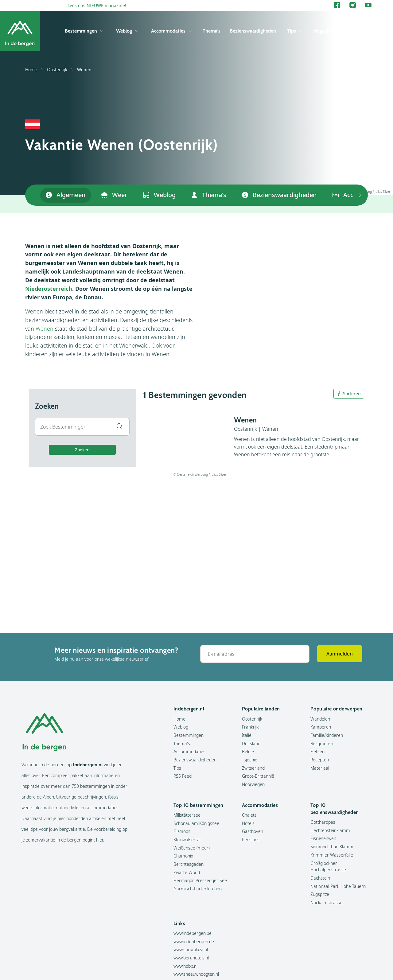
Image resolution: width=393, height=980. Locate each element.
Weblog (127, 31)
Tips (295, 31)
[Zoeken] (367, 31)
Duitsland (251, 743)
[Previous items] (360, 195)
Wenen (45, 329)
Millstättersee (187, 815)
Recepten (320, 760)
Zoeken (82, 450)
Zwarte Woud (187, 872)
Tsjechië (250, 760)
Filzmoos (182, 831)
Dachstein (320, 878)
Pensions (251, 840)
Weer (114, 195)
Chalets (249, 815)
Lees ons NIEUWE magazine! (97, 5)
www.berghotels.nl (191, 958)
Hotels (248, 823)
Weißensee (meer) (192, 848)
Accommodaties (171, 31)
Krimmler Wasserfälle (332, 855)
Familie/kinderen (327, 735)
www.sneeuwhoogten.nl (196, 974)
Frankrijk (250, 727)
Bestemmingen (84, 31)
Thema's (212, 31)
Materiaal (320, 768)
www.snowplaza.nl (191, 949)
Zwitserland (253, 768)
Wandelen (320, 719)
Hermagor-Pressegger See (200, 880)
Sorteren (349, 393)
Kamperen (321, 727)
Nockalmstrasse (326, 902)
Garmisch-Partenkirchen (198, 889)
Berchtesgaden (189, 864)
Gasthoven (253, 831)
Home (35, 70)
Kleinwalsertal (187, 840)
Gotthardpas (323, 822)
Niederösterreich (49, 289)
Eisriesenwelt (323, 838)
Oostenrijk (60, 70)
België (248, 751)
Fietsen (317, 751)
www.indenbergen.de (194, 941)
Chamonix (183, 856)
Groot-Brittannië (258, 776)
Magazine (323, 31)
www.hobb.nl (185, 966)
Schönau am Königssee (196, 823)
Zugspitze (320, 894)
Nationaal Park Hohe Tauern (338, 886)
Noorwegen (253, 784)
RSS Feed (183, 776)
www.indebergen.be (193, 933)
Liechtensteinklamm (330, 830)
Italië (247, 735)
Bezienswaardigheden (253, 31)
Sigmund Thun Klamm (332, 847)
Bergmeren (322, 743)
